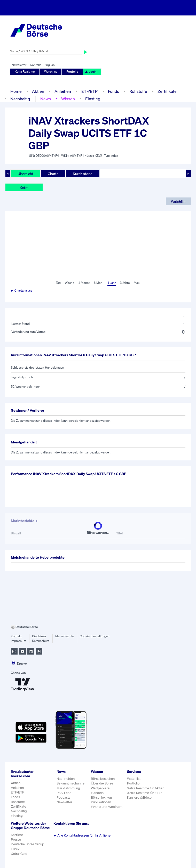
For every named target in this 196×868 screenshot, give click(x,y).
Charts (53, 174)
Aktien (38, 91)
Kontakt (35, 65)
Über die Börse (102, 783)
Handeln (97, 793)
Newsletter (19, 65)
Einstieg (93, 99)
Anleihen (63, 91)
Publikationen (101, 802)
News (46, 99)
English (50, 65)
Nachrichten (66, 779)
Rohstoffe (138, 91)
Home (16, 91)
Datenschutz (41, 641)
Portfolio (72, 72)
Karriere (17, 835)
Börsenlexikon (101, 797)
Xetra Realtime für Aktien (146, 788)
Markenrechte (65, 636)
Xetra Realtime (25, 72)
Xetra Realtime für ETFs (145, 793)
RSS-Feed (64, 793)
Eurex (15, 849)
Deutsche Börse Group (28, 844)
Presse (16, 840)
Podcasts (63, 797)
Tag (58, 283)
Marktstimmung (68, 788)
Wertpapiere (100, 788)
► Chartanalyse (22, 290)
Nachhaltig (20, 99)
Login (91, 72)
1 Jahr (112, 283)
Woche (69, 283)
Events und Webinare (107, 807)
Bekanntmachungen (71, 783)
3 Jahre (125, 283)
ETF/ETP (89, 91)
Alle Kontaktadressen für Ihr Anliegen (83, 835)
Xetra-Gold (19, 854)
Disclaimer (39, 636)
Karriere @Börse (139, 797)
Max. (137, 283)
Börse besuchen (103, 779)
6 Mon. (99, 283)
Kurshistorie (83, 174)
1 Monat (84, 283)
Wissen (68, 99)
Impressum (18, 641)
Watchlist (50, 72)
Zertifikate (167, 91)
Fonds (113, 91)
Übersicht (25, 174)
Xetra (24, 188)
